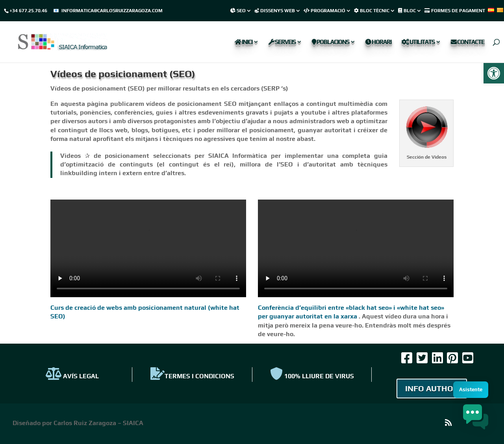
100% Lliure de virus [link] (312, 376)
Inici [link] (244, 42)
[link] (494, 73)
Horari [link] (378, 42)
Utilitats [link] (418, 42)
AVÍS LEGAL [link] (72, 376)
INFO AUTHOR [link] (432, 388)
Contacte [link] (468, 42)
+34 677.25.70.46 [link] (28, 11)
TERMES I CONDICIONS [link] (192, 376)
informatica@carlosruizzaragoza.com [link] (112, 11)
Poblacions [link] (331, 42)
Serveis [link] (282, 42)
